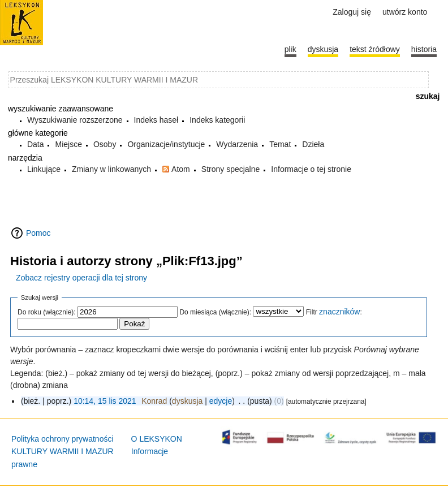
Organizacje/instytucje (166, 144)
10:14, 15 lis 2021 (105, 401)
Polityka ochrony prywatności (63, 439)
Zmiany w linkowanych (111, 169)
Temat (280, 144)
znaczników (339, 312)
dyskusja (187, 401)
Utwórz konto (405, 12)
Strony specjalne (231, 169)
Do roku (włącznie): (47, 312)
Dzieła (313, 144)
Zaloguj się (352, 12)
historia (424, 49)
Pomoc (38, 233)
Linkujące (44, 169)
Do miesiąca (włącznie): (215, 312)
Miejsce (68, 144)
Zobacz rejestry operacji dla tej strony (81, 278)
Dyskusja (323, 49)
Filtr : (334, 312)
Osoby (105, 144)
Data (36, 144)
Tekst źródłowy (375, 49)
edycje (221, 401)
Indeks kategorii (217, 120)
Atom (181, 169)
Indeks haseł (156, 120)
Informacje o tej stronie (311, 169)
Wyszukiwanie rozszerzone (75, 120)
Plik (290, 49)
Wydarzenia (237, 144)
